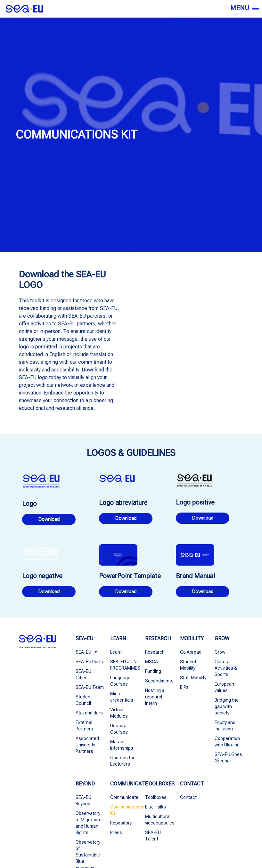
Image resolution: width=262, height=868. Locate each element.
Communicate (124, 797)
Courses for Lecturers (122, 761)
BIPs (184, 687)
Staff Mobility (193, 678)
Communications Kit (124, 810)
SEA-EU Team (90, 687)
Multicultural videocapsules (159, 820)
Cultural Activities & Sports (226, 668)
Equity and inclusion (225, 726)
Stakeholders (89, 713)
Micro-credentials (122, 697)
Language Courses (120, 681)
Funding (153, 671)
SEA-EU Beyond (83, 800)
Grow (220, 652)
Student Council (84, 700)
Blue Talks (156, 807)
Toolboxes (156, 797)
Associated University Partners (87, 745)
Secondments (159, 681)
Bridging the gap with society (227, 706)
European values (224, 687)
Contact (188, 797)
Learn (116, 652)
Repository (121, 823)
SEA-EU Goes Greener (228, 758)
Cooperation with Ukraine (227, 742)
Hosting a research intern (155, 697)
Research (155, 652)
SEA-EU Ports (89, 662)
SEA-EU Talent (153, 836)
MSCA (151, 662)
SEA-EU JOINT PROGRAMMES (124, 665)
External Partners (84, 726)
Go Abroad (191, 652)
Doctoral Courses (119, 729)
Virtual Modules (119, 713)
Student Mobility (188, 665)
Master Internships (122, 745)
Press (116, 832)
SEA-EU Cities (83, 674)
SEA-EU (86, 652)
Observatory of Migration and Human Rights (88, 823)
